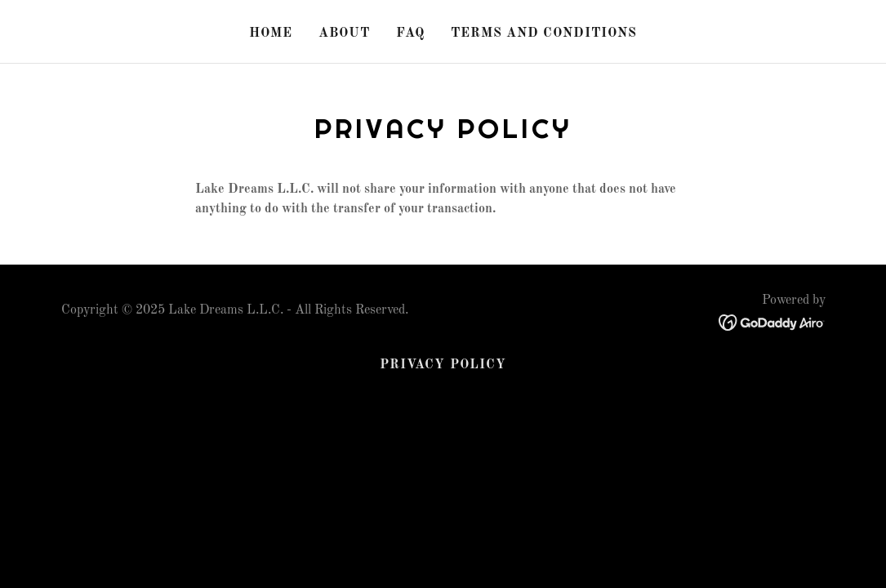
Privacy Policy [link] (443, 365)
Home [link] (271, 33)
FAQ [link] (410, 33)
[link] (772, 322)
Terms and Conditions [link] (544, 33)
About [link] (344, 33)
